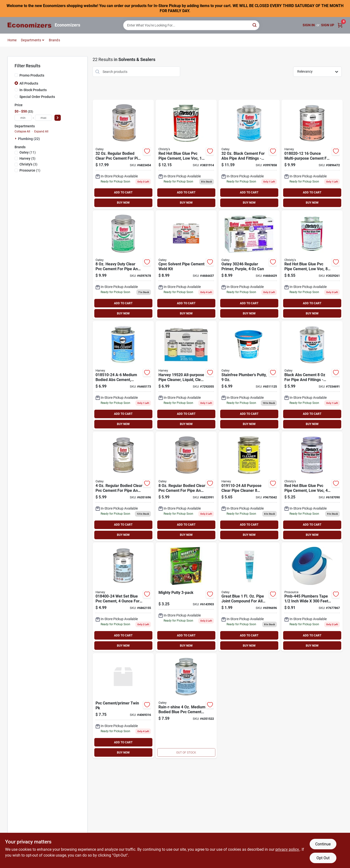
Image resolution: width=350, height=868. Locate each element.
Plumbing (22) (29, 139)
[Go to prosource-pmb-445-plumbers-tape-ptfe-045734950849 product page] (312, 597)
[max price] (44, 118)
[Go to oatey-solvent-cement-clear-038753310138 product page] (186, 486)
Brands (54, 40)
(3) (28, 164)
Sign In (309, 25)
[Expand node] (16, 139)
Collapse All (22, 131)
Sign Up (328, 25)
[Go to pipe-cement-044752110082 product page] (312, 265)
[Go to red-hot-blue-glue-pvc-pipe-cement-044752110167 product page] (186, 154)
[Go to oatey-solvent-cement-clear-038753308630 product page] (123, 265)
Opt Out (323, 858)
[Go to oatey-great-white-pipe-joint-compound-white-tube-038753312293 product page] (249, 597)
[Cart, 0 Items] (340, 25)
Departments (31, 40)
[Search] (255, 25)
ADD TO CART (123, 192)
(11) (28, 152)
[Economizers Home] (29, 25)
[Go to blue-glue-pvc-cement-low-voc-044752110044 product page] (312, 486)
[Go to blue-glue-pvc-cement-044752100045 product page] (186, 706)
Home (12, 40)
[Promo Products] (16, 75)
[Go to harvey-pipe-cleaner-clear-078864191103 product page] (249, 486)
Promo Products (32, 75)
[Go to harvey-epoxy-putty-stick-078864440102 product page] (186, 597)
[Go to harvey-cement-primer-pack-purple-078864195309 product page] (123, 706)
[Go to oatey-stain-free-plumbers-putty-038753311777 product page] (249, 376)
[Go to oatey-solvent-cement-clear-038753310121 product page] (123, 486)
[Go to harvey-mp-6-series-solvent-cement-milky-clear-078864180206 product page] (312, 154)
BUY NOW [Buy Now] (123, 203)
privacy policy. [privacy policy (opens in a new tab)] (288, 849)
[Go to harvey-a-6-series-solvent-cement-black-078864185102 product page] (123, 376)
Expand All (41, 131)
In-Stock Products (33, 90)
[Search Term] (191, 25)
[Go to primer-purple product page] (186, 265)
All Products (29, 83)
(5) (27, 158)
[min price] (23, 118)
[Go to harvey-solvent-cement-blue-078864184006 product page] (123, 597)
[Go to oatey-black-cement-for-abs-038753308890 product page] (312, 376)
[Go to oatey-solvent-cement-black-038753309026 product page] (249, 154)
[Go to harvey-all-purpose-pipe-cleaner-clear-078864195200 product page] (186, 376)
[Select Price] (58, 118)
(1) (30, 170)
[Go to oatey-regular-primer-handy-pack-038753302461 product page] (249, 265)
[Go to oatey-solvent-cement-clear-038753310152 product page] (123, 154)
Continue (323, 844)
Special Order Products (37, 97)
